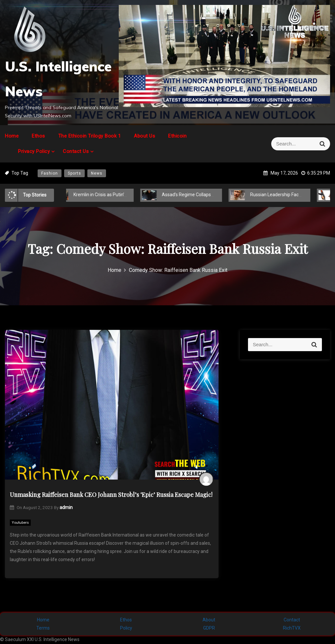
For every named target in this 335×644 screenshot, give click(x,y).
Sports (74, 173)
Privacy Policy (34, 151)
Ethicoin (177, 136)
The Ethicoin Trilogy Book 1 (90, 136)
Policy (126, 628)
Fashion (50, 173)
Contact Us (76, 151)
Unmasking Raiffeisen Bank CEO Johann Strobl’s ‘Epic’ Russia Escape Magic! (111, 495)
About (209, 620)
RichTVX (292, 628)
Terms (43, 628)
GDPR (209, 628)
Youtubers (20, 523)
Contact (292, 620)
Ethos (38, 136)
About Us (144, 136)
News (97, 173)
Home (12, 136)
